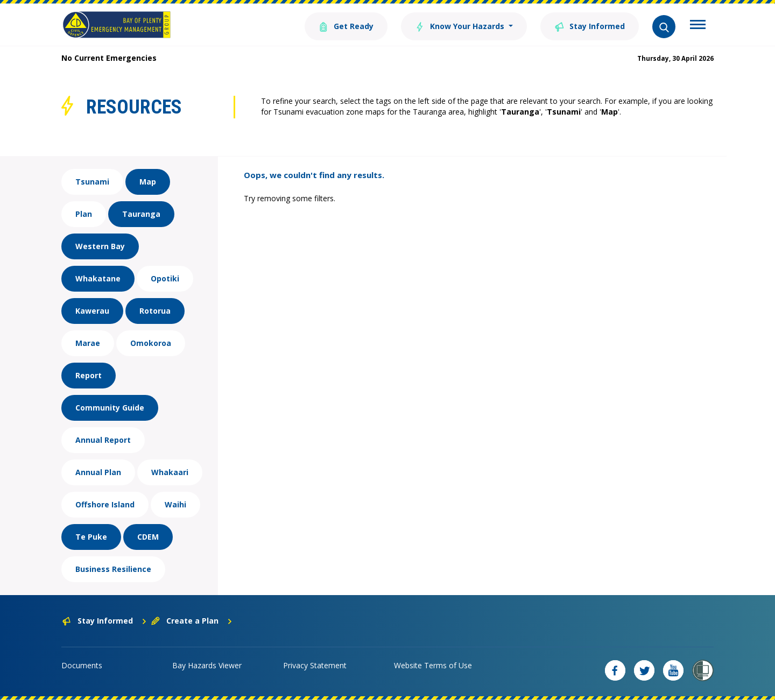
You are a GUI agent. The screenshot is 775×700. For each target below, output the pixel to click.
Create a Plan (192, 621)
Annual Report (103, 440)
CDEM (148, 537)
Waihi (175, 504)
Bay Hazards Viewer (207, 665)
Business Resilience (113, 569)
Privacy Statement (315, 665)
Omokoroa (151, 343)
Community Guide (110, 408)
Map (148, 182)
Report (89, 375)
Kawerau (92, 311)
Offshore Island (105, 504)
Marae (88, 343)
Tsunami (92, 182)
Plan (84, 214)
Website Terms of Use (433, 665)
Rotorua (155, 311)
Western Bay (100, 246)
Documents (82, 665)
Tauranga (141, 214)
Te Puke (91, 537)
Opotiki (165, 278)
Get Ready (346, 26)
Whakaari (170, 472)
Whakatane (98, 278)
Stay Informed (590, 26)
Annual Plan (98, 472)
